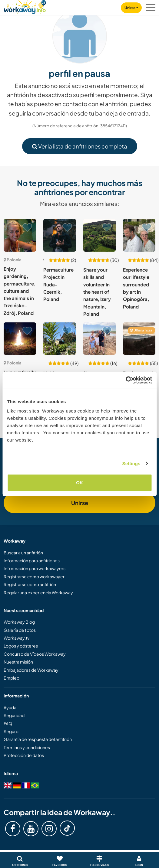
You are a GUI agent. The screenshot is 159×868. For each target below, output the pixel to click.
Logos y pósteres (21, 646)
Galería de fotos (20, 630)
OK (79, 483)
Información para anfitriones (32, 560)
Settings (131, 463)
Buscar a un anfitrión (23, 553)
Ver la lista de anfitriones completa (80, 146)
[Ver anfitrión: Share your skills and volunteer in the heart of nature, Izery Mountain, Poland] (99, 235)
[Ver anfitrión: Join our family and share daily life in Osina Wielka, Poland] (20, 339)
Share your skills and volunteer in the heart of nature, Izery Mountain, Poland (97, 292)
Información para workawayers (35, 568)
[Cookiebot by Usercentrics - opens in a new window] (126, 380)
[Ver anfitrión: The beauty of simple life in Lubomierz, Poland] (139, 339)
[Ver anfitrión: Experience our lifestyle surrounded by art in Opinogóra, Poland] (139, 235)
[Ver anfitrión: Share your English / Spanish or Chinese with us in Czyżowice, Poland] (99, 339)
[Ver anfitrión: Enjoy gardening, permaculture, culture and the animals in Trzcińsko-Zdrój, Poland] (20, 235)
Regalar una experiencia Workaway (38, 592)
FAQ (8, 723)
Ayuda (10, 707)
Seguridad (14, 715)
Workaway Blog (19, 622)
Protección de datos (24, 755)
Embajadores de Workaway (31, 670)
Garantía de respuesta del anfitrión (38, 739)
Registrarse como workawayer (34, 576)
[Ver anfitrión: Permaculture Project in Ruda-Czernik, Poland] (60, 235)
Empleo (12, 678)
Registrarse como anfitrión (30, 584)
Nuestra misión (18, 662)
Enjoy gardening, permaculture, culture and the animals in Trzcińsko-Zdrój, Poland (20, 291)
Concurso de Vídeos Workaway (35, 654)
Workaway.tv (17, 638)
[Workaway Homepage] (25, 6)
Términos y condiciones (27, 747)
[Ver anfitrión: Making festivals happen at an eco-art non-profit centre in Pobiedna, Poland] (60, 339)
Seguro (11, 731)
